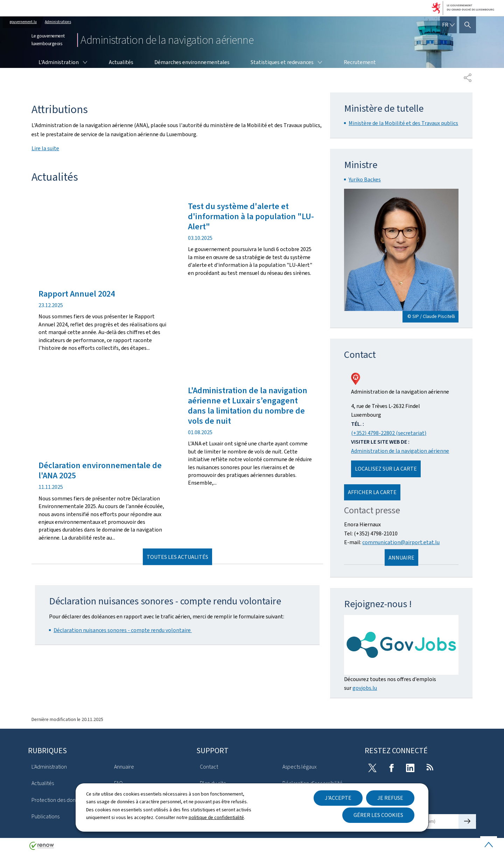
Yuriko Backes (365, 179)
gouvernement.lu (23, 22)
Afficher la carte (372, 492)
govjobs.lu (365, 688)
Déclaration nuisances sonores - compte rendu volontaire (123, 630)
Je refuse (390, 798)
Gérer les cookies (378, 815)
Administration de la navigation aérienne (400, 451)
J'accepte (338, 798)
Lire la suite (45, 148)
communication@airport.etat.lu (401, 542)
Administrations (58, 22)
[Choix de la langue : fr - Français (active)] (448, 25)
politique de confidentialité (216, 817)
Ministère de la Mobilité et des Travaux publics (403, 123)
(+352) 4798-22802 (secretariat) (389, 433)
